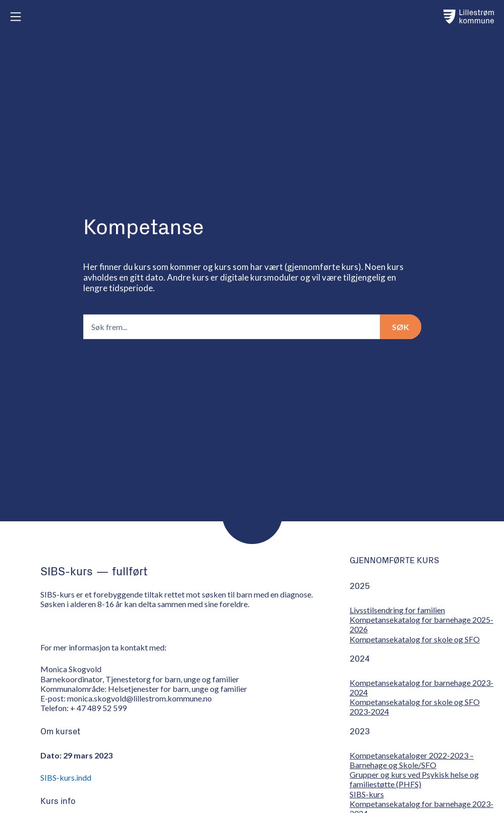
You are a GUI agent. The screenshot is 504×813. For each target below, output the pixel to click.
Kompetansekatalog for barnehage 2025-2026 (422, 624)
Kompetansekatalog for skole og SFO (415, 639)
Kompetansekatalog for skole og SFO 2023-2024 (415, 707)
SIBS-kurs (367, 794)
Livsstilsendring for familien (397, 610)
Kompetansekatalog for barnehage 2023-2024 (422, 687)
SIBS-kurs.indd (66, 777)
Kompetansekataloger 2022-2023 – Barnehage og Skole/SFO (412, 760)
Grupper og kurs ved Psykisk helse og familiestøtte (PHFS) (414, 779)
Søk (401, 327)
